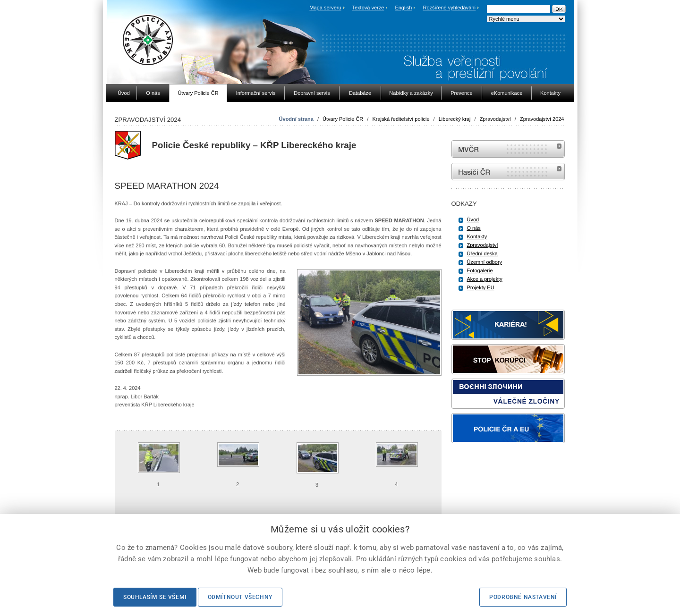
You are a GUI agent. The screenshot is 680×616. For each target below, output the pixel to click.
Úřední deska (482, 253)
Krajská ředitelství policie (401, 119)
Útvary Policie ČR (343, 119)
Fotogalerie (480, 270)
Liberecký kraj (455, 119)
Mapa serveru (325, 8)
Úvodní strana (296, 119)
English (403, 8)
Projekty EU (481, 287)
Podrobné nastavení (523, 597)
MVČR (508, 149)
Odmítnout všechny (240, 597)
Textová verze (368, 8)
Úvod (473, 219)
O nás (474, 228)
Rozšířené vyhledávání (450, 8)
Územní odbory (485, 262)
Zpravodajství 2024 (542, 119)
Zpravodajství (495, 119)
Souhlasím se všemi (155, 597)
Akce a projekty (485, 279)
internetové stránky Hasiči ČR (508, 172)
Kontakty (477, 236)
